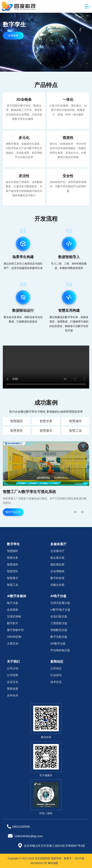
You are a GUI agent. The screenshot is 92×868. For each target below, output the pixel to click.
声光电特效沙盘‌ (60, 650)
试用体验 (13, 36)
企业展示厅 (57, 551)
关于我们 (13, 661)
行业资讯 (56, 675)
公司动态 (56, 668)
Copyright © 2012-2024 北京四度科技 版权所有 (35, 858)
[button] (82, 512)
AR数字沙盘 (58, 643)
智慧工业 (75, 431)
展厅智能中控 (15, 630)
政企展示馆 (57, 558)
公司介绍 (13, 668)
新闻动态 (57, 661)
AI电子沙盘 (58, 596)
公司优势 (13, 675)
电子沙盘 (13, 603)
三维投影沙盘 (59, 623)
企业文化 (13, 682)
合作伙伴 (13, 695)
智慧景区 (17, 431)
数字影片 (13, 623)
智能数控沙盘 (59, 630)
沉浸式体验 (14, 616)
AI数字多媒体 (17, 596)
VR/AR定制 (14, 637)
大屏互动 (13, 643)
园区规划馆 (57, 564)
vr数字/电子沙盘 (60, 610)
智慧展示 (46, 431)
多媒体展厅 (58, 544)
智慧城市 (75, 421)
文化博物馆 (57, 571)
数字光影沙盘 (59, 637)
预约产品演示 (13, 512)
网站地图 (53, 863)
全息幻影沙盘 (59, 616)
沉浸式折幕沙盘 (60, 603)
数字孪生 (13, 544)
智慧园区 (17, 421)
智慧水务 (46, 421)
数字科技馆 (57, 578)
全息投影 (13, 610)
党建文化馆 (57, 585)
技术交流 (56, 682)
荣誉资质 (13, 689)
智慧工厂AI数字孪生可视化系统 (29, 492)
